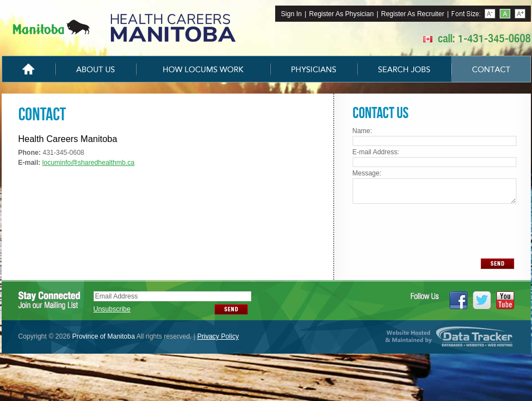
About (96, 69)
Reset (505, 14)
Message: (367, 173)
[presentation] (434, 230)
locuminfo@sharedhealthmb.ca (89, 163)
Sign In (291, 14)
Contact (491, 69)
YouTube (505, 300)
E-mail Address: (376, 152)
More (520, 14)
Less (490, 14)
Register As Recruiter (413, 14)
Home (28, 69)
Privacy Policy (218, 336)
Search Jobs (404, 69)
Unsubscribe (112, 309)
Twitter (482, 300)
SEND (497, 264)
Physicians (314, 69)
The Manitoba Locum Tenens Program (124, 28)
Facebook (458, 300)
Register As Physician (341, 14)
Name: (362, 131)
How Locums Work (203, 69)
